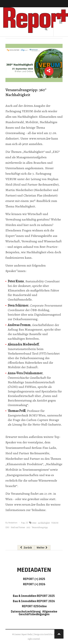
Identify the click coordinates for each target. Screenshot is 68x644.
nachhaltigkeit (44, 523)
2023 (28, 527)
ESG (7, 527)
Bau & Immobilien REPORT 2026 (34, 601)
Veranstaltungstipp (40, 527)
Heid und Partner (18, 527)
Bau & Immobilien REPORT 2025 (34, 596)
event (34, 523)
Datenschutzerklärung (26, 611)
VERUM (55, 523)
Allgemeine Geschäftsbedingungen (38, 613)
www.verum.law (40, 138)
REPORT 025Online (34, 606)
